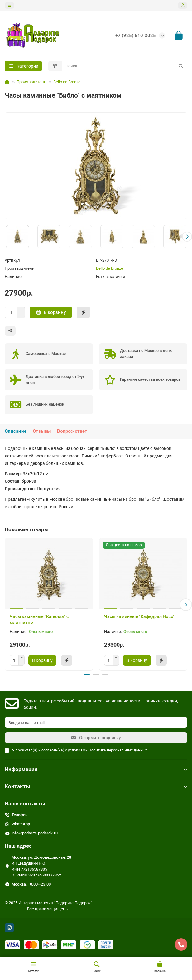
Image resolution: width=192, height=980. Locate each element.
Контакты (96, 786)
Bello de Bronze (67, 82)
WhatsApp (21, 824)
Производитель (31, 82)
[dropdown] (9, 5)
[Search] (125, 66)
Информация (96, 769)
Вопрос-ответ (72, 431)
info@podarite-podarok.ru (35, 833)
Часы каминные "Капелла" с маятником (39, 620)
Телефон (19, 815)
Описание (16, 431)
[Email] (96, 722)
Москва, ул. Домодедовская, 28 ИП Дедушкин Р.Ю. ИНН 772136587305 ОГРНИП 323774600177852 (41, 866)
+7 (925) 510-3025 (136, 36)
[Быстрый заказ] (83, 312)
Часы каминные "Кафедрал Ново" (139, 616)
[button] (187, 237)
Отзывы (42, 431)
